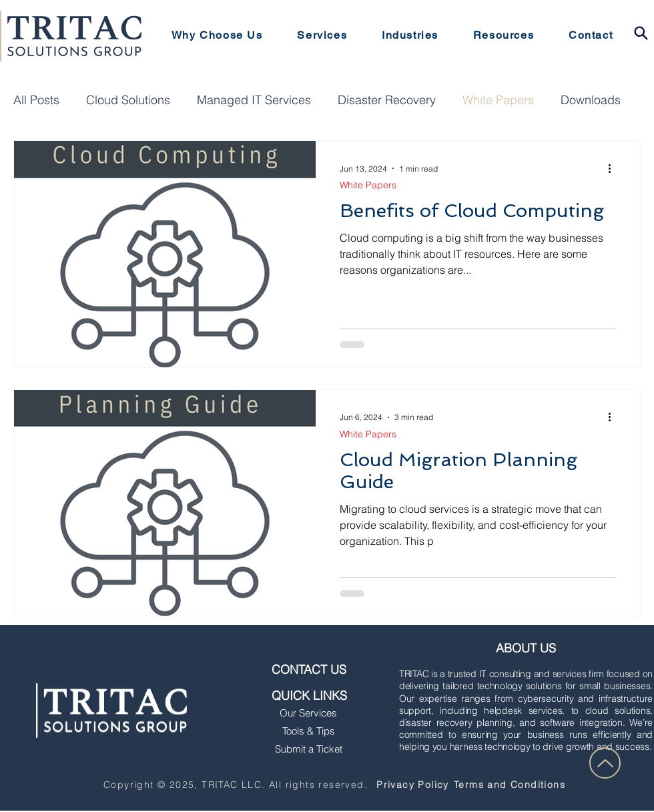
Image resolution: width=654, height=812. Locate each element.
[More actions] (614, 168)
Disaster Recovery (387, 100)
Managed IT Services (254, 100)
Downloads (591, 100)
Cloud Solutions (128, 100)
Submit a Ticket (309, 749)
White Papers (498, 100)
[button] (323, 36)
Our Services (308, 713)
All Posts (36, 100)
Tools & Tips (309, 731)
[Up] (605, 763)
